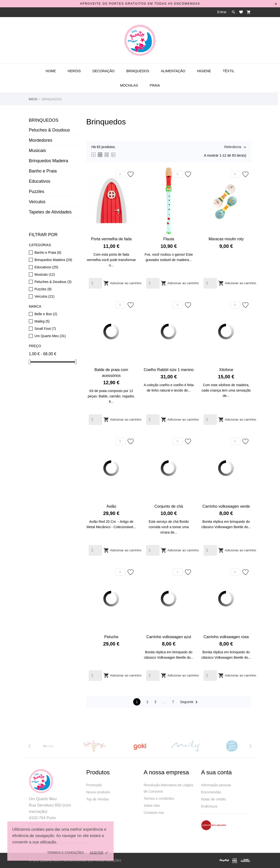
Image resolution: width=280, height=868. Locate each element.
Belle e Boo (46, 314)
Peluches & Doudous (49, 130)
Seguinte (190, 702)
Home (51, 71)
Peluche (111, 637)
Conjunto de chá (169, 506)
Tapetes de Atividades (50, 212)
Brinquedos (138, 71)
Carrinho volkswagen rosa (226, 637)
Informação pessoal (216, 785)
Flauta (169, 239)
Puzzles (37, 192)
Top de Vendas (98, 799)
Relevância (233, 147)
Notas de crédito (214, 799)
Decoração (103, 71)
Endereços (209, 806)
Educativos (40, 181)
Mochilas (129, 85)
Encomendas (211, 792)
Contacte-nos (154, 813)
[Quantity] (95, 283)
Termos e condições (159, 798)
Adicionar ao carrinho (122, 283)
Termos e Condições (65, 853)
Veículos (37, 202)
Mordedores (41, 140)
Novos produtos (98, 792)
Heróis (74, 71)
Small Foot (45, 329)
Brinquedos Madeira (48, 161)
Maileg (42, 321)
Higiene (204, 71)
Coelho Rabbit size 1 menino (169, 370)
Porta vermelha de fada (111, 239)
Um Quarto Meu (50, 336)
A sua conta (216, 772)
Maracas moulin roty (226, 239)
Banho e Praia (43, 171)
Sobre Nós (152, 806)
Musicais (37, 151)
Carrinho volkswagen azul (169, 637)
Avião (111, 506)
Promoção (94, 785)
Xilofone (226, 370)
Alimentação (173, 71)
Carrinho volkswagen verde (226, 506)
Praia (155, 85)
